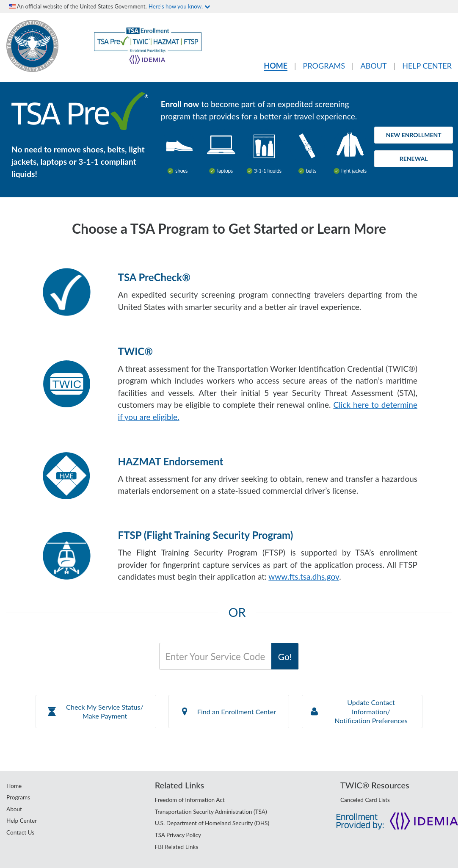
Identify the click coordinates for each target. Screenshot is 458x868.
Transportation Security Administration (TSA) (211, 812)
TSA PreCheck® (154, 277)
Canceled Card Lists (365, 800)
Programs (18, 797)
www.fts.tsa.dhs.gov (304, 576)
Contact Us (20, 832)
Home (14, 786)
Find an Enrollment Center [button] (229, 712)
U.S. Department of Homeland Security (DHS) (212, 823)
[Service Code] (215, 656)
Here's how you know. (179, 6)
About (14, 809)
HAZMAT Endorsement (171, 461)
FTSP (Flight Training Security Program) (206, 535)
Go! (285, 657)
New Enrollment (414, 135)
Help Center (22, 821)
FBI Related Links (177, 847)
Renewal (414, 159)
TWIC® (135, 351)
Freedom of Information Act (190, 800)
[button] (96, 712)
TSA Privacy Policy (178, 835)
